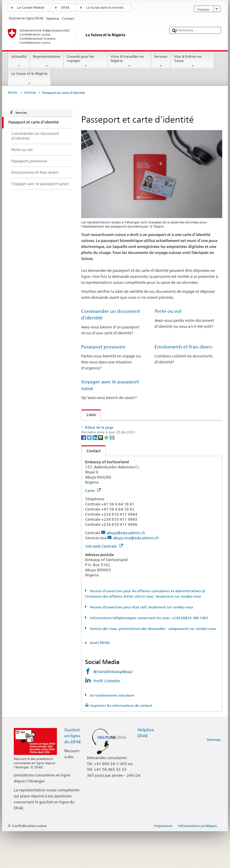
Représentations (47, 61)
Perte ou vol (168, 311)
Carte (93, 527)
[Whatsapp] (107, 474)
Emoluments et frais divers (183, 347)
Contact (91, 487)
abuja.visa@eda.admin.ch (136, 575)
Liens (89, 415)
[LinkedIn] (95, 474)
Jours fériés (100, 679)
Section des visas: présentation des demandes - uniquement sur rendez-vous (152, 665)
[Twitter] (90, 474)
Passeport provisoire (103, 347)
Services (161, 61)
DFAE (65, 8)
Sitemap (214, 776)
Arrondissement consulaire (112, 732)
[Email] (112, 474)
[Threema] (101, 474)
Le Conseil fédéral (31, 8)
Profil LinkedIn (107, 718)
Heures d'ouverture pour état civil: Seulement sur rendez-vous (141, 644)
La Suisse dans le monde (105, 8)
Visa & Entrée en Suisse (193, 61)
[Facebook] (84, 474)
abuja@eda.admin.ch (126, 569)
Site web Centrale (104, 583)
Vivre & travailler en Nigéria (129, 61)
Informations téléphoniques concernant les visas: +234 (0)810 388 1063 (149, 654)
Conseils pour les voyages (86, 61)
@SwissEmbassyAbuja (113, 708)
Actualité (19, 61)
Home (12, 93)
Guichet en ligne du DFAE (73, 772)
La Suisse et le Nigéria (29, 78)
